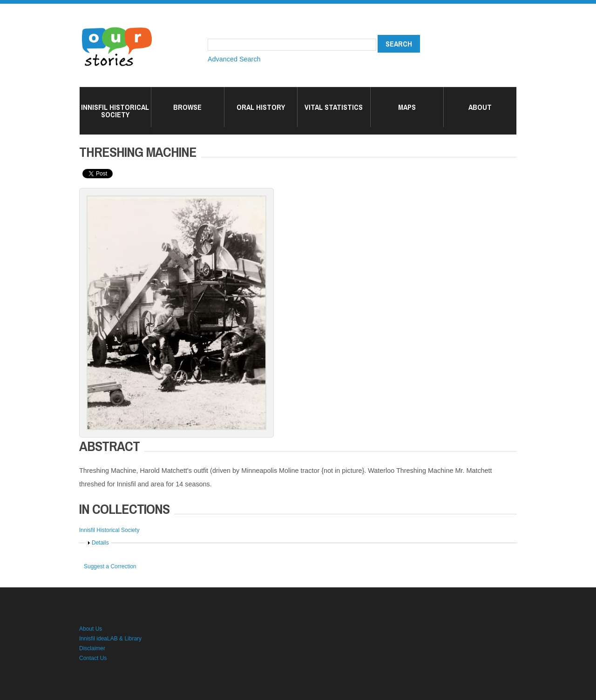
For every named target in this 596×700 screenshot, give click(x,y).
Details (100, 543)
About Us (91, 629)
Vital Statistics (334, 107)
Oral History (261, 107)
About (480, 107)
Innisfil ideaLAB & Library (110, 639)
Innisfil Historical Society (115, 111)
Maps (407, 107)
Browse (187, 107)
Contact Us (93, 658)
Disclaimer (92, 648)
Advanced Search (234, 59)
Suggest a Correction (110, 566)
